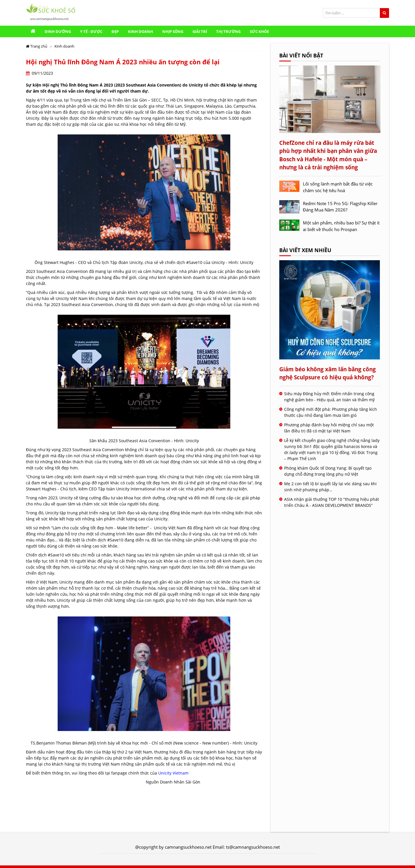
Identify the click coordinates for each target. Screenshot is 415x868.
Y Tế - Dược (91, 31)
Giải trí (200, 31)
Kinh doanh (140, 31)
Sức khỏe (259, 31)
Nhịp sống (173, 31)
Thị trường (228, 31)
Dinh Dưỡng (58, 31)
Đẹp (115, 31)
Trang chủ (37, 46)
